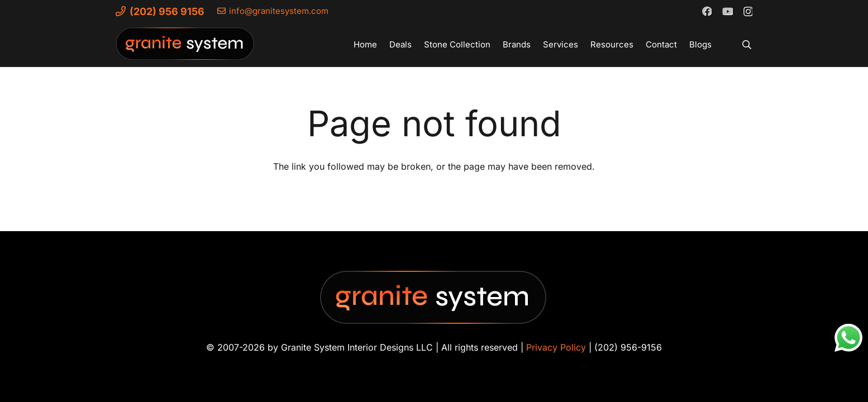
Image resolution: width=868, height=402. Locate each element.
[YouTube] (727, 11)
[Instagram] (748, 11)
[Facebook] (707, 11)
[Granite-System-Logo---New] (185, 47)
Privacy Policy (556, 347)
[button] (747, 45)
